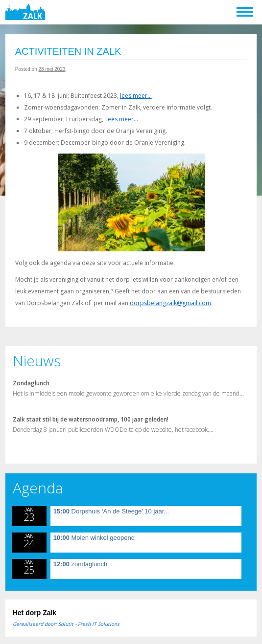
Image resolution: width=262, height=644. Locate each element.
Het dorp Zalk (35, 613)
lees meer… (136, 96)
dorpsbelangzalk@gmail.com (170, 303)
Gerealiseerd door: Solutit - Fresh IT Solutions (66, 624)
